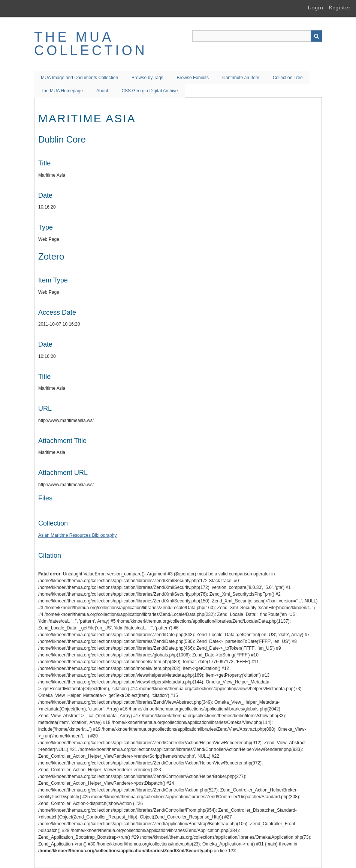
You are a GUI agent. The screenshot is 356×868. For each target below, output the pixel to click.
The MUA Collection (91, 44)
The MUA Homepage (62, 91)
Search (316, 36)
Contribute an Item (241, 78)
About (102, 91)
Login (316, 8)
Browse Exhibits (193, 78)
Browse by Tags (147, 78)
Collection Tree (288, 78)
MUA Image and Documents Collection (79, 78)
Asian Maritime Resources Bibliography (77, 535)
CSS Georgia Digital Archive (150, 91)
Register (340, 8)
